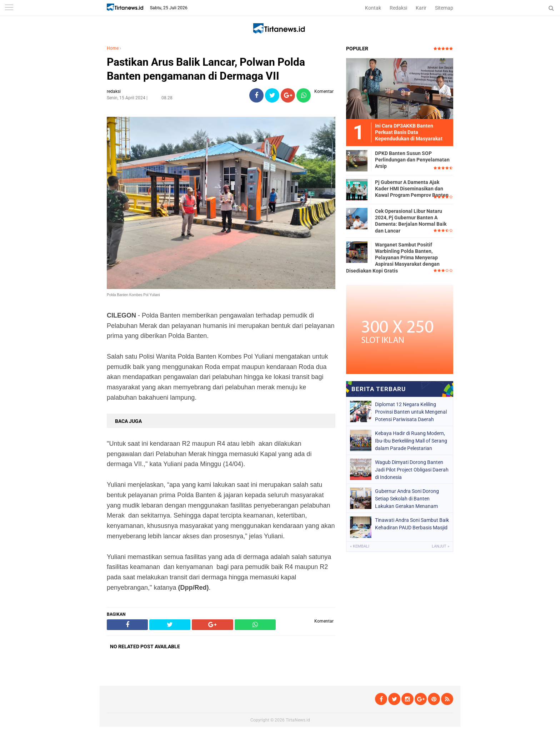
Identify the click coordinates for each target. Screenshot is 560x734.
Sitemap (444, 8)
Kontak (373, 8)
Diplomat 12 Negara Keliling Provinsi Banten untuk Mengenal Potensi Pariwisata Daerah (411, 412)
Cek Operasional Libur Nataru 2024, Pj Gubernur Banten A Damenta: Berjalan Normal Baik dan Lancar (411, 221)
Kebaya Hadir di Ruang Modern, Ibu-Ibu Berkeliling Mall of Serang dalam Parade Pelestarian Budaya (411, 441)
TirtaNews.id (298, 720)
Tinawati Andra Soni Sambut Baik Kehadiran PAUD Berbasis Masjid (412, 524)
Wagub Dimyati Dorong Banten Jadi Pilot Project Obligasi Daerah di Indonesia (412, 470)
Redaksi (398, 8)
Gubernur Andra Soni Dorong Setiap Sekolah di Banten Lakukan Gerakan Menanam (407, 499)
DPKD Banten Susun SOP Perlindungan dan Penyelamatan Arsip (412, 160)
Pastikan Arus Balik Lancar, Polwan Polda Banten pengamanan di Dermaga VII (206, 69)
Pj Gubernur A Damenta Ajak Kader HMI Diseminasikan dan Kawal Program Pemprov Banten (412, 189)
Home (113, 48)
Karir (421, 8)
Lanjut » (441, 546)
